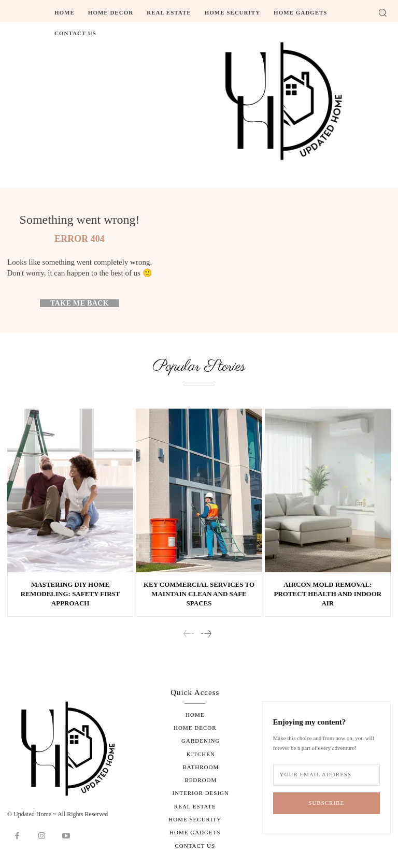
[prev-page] (189, 634)
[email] (326, 775)
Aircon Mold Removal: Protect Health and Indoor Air (328, 594)
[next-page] (206, 634)
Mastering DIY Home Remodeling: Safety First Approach (70, 594)
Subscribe (326, 803)
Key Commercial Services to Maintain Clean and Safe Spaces (199, 594)
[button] (382, 12)
